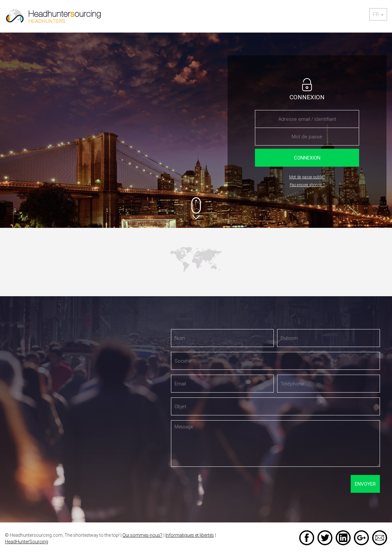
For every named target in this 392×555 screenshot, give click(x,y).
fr (378, 14)
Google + (361, 538)
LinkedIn (343, 538)
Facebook (307, 538)
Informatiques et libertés (190, 535)
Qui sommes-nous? (142, 535)
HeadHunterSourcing (27, 542)
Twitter (325, 538)
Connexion (307, 158)
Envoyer (365, 484)
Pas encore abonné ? (307, 185)
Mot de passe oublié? (307, 177)
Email (380, 538)
